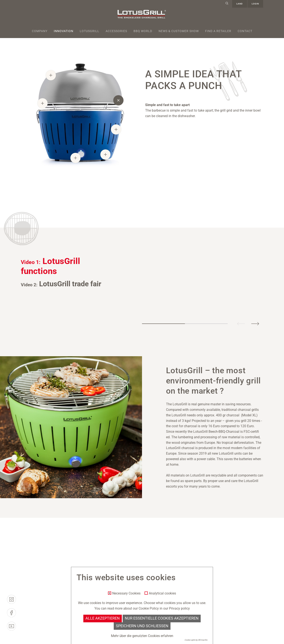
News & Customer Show (179, 31)
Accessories (116, 31)
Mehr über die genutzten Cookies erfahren (142, 636)
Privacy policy (179, 608)
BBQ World (143, 31)
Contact (245, 31)
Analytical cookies (162, 593)
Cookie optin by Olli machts (196, 640)
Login (255, 4)
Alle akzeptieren (103, 618)
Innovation (64, 31)
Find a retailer (218, 31)
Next (255, 324)
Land (240, 4)
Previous (241, 324)
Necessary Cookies (126, 593)
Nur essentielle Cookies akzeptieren (162, 618)
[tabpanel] (213, 261)
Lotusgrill (89, 31)
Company (40, 31)
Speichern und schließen (142, 626)
